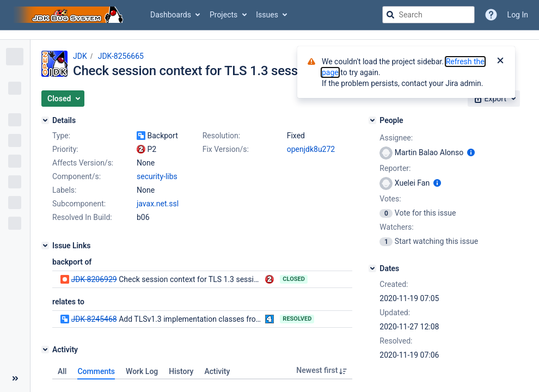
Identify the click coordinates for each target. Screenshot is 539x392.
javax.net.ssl (158, 204)
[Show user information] (471, 152)
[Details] (45, 120)
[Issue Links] (45, 246)
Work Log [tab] (142, 371)
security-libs (157, 176)
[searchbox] (428, 15)
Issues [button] (267, 15)
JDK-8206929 (94, 279)
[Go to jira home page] (70, 15)
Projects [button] (223, 15)
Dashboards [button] (171, 15)
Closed (294, 279)
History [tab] (181, 371)
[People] (372, 120)
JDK (80, 56)
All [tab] (62, 371)
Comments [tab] (96, 371)
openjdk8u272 (311, 149)
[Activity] (45, 350)
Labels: (64, 190)
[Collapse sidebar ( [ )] (15, 378)
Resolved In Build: (82, 217)
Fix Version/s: (226, 149)
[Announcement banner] (269, 35)
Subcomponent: (79, 204)
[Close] (500, 62)
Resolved (297, 319)
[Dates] (372, 268)
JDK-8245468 (94, 319)
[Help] (491, 15)
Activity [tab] (217, 371)
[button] (63, 99)
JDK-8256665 (121, 56)
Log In (518, 15)
